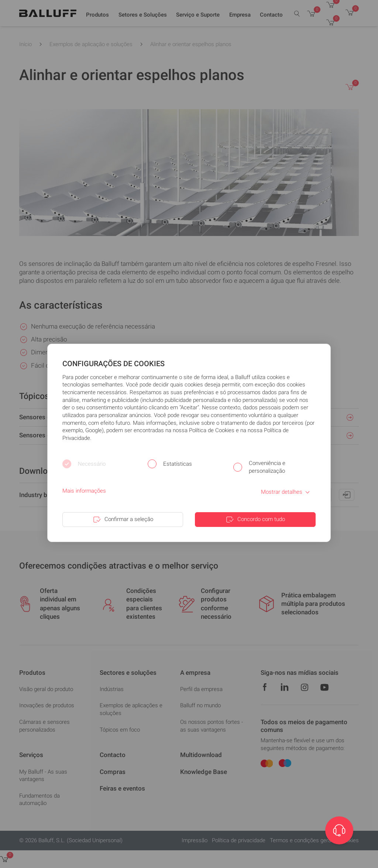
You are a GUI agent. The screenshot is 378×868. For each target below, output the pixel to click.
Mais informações (84, 491)
